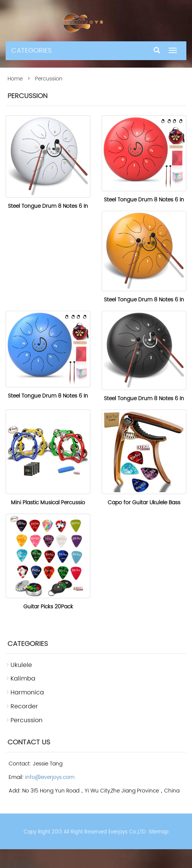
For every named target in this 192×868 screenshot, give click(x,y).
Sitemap (159, 832)
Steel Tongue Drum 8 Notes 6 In (48, 206)
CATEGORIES (31, 51)
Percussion (27, 720)
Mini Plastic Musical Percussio (48, 503)
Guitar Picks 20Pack (48, 607)
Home (15, 79)
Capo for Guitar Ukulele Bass (144, 503)
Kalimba (23, 679)
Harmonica (27, 693)
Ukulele (21, 665)
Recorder (24, 706)
